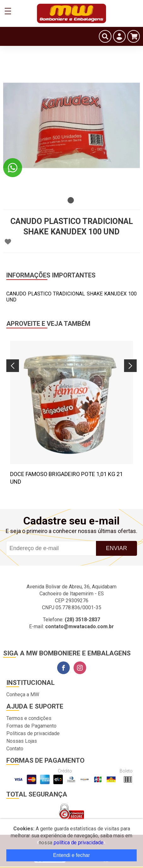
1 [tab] (71, 200)
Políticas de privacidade (33, 733)
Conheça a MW (23, 694)
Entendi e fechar (71, 855)
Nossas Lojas (22, 741)
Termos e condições (29, 718)
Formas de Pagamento (31, 726)
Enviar (117, 548)
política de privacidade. (79, 843)
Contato (15, 749)
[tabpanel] (71, 125)
